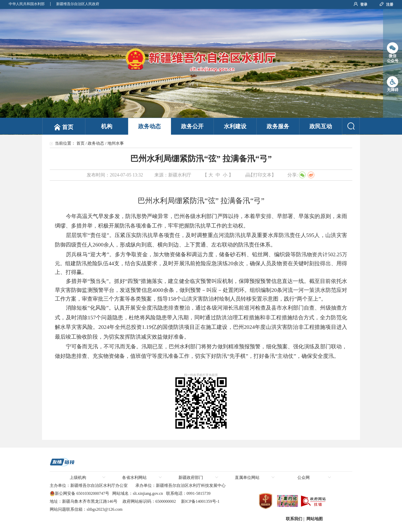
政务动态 (96, 143)
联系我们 (294, 519)
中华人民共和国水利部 (27, 4)
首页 (81, 143)
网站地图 (314, 519)
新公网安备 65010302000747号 (79, 494)
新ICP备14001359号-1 (200, 501)
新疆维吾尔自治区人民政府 (78, 4)
